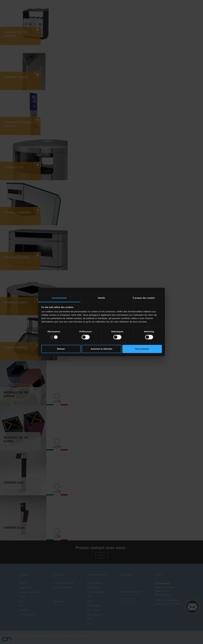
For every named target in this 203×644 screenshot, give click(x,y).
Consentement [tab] (59, 298)
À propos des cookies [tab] (144, 298)
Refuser (61, 349)
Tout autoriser (142, 349)
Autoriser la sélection (102, 349)
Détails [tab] (101, 298)
